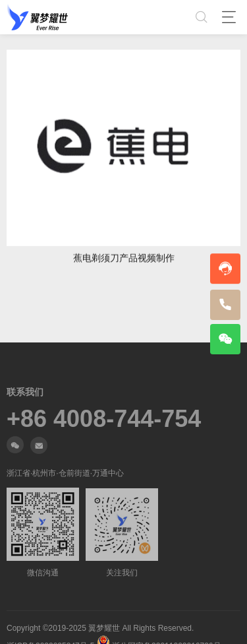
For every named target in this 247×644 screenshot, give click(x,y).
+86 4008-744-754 (104, 546)
